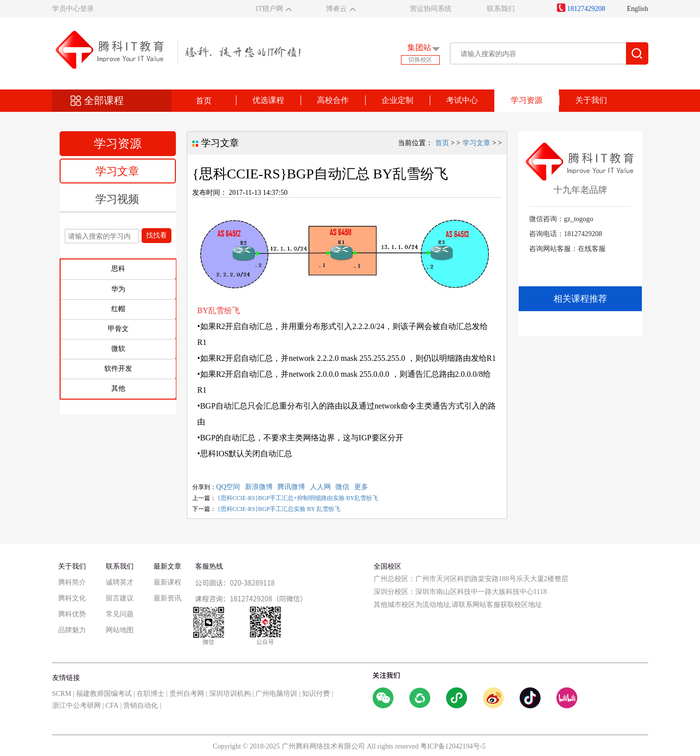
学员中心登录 (73, 9)
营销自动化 (141, 706)
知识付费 (316, 694)
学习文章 (117, 171)
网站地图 (120, 630)
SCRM (62, 694)
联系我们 (501, 9)
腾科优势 (72, 614)
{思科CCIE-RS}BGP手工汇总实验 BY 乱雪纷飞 (279, 509)
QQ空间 (228, 487)
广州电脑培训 (276, 694)
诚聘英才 (120, 582)
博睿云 (336, 9)
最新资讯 (167, 598)
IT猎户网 (270, 9)
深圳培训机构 (230, 694)
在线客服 (592, 249)
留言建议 (120, 598)
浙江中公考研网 (77, 706)
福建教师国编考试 (104, 694)
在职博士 (151, 694)
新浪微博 (259, 487)
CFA (112, 706)
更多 (361, 487)
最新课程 (167, 582)
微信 (342, 487)
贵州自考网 (187, 694)
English (638, 9)
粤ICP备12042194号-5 (453, 746)
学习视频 (117, 199)
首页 (204, 101)
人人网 (320, 487)
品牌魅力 (72, 630)
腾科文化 (72, 598)
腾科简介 (72, 582)
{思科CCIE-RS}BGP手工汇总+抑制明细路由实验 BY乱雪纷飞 (298, 498)
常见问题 (120, 614)
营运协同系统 (431, 9)
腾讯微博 (291, 487)
